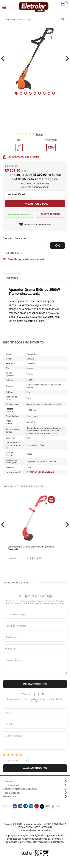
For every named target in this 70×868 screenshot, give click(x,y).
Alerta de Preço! (51, 214)
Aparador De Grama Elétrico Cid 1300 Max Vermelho (31, 548)
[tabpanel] (35, 58)
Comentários (35, 665)
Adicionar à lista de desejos (37, 224)
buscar (63, 19)
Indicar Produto (35, 684)
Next (66, 58)
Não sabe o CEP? (13, 253)
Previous (5, 58)
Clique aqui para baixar (40, 472)
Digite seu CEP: (35, 238)
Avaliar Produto (35, 768)
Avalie (39, 134)
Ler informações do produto (23, 157)
